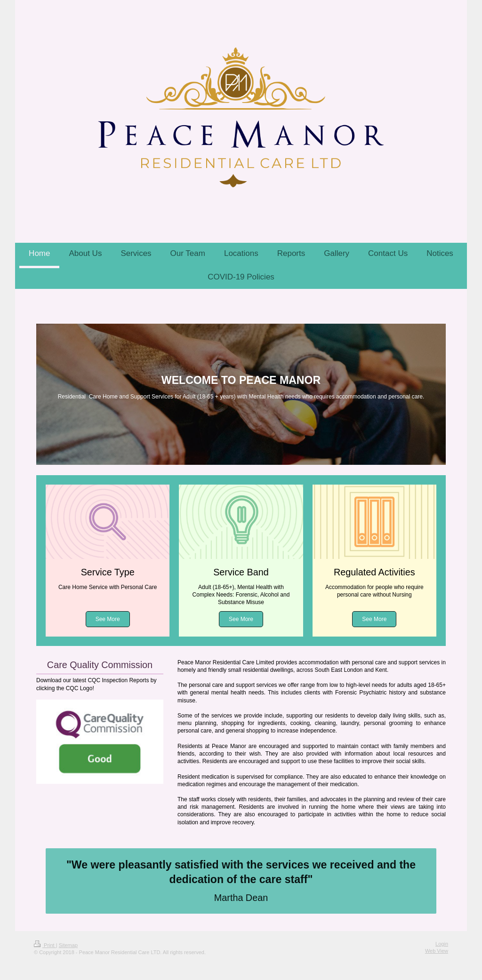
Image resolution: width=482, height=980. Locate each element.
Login (442, 944)
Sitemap (68, 945)
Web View (437, 951)
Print (45, 945)
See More (108, 619)
